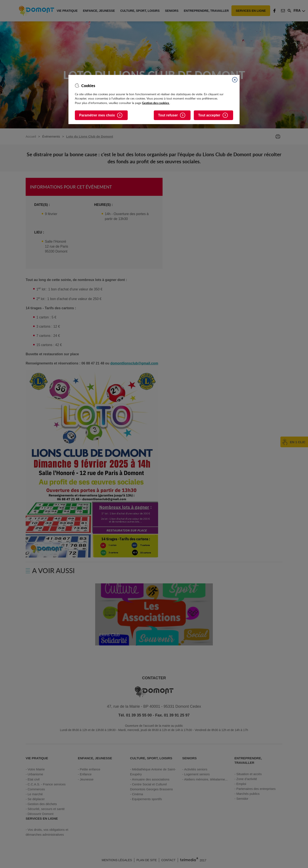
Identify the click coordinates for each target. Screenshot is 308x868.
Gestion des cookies (156, 103)
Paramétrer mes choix (97, 115)
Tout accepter (209, 115)
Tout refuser (168, 115)
